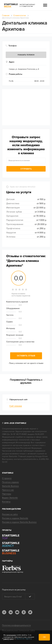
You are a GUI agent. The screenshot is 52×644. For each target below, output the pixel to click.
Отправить (26, 169)
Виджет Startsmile (10, 498)
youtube (17, 612)
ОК (44, 637)
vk (11, 612)
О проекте (7, 478)
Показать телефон (26, 55)
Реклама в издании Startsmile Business (19, 522)
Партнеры (7, 494)
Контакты (6, 502)
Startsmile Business (10, 486)
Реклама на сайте (10, 514)
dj (4, 612)
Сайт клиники (16, 406)
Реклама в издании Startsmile (15, 518)
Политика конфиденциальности (16, 625)
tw (30, 612)
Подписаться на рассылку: (14, 590)
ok (24, 612)
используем (11, 635)
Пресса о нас (8, 490)
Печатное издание (10, 482)
